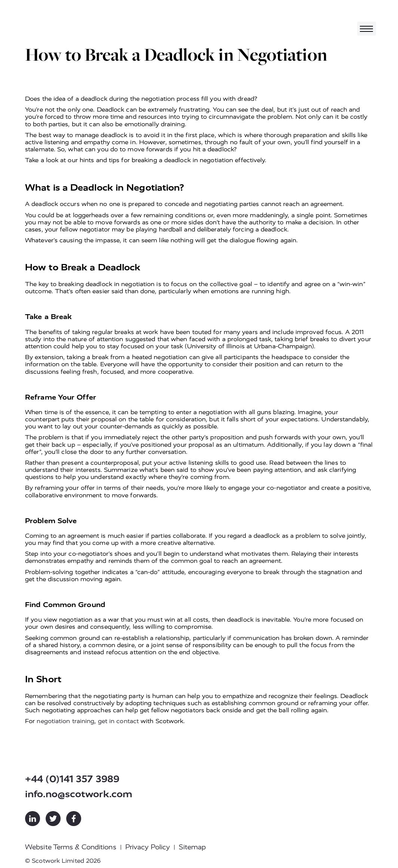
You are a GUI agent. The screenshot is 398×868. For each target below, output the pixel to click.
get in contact (118, 721)
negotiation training (65, 721)
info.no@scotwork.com (79, 794)
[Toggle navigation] (367, 29)
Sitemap (192, 847)
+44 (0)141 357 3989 (72, 779)
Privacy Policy (148, 847)
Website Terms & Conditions (71, 847)
